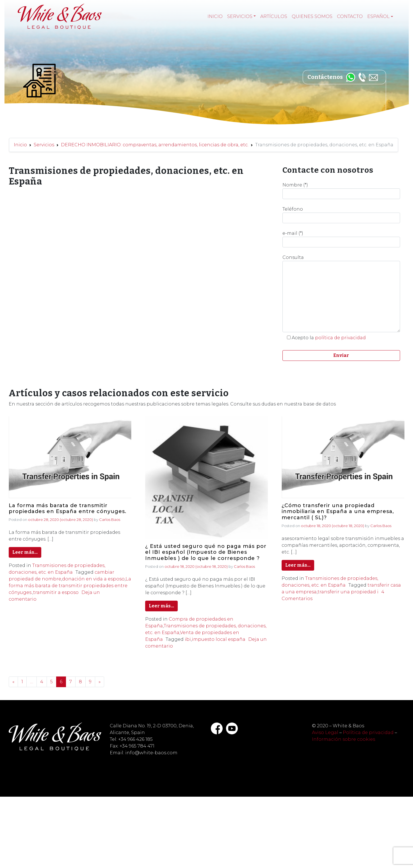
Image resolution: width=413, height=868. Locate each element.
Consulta (341, 293)
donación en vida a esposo (93, 579)
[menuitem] (380, 17)
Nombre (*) (341, 191)
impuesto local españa (219, 639)
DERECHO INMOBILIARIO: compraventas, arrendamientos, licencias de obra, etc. (155, 145)
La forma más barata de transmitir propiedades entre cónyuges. (70, 586)
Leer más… (25, 552)
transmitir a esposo (56, 592)
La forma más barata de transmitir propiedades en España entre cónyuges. (68, 509)
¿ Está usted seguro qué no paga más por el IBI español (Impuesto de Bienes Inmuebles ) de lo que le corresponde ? (206, 552)
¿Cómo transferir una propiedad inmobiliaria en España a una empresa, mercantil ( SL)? (338, 512)
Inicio (215, 16)
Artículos (274, 16)
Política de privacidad (368, 733)
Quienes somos (312, 16)
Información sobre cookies (344, 739)
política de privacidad (340, 338)
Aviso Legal (325, 733)
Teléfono (341, 215)
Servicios (240, 16)
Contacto (350, 16)
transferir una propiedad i (348, 592)
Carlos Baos (110, 520)
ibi (188, 639)
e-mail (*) (341, 239)
